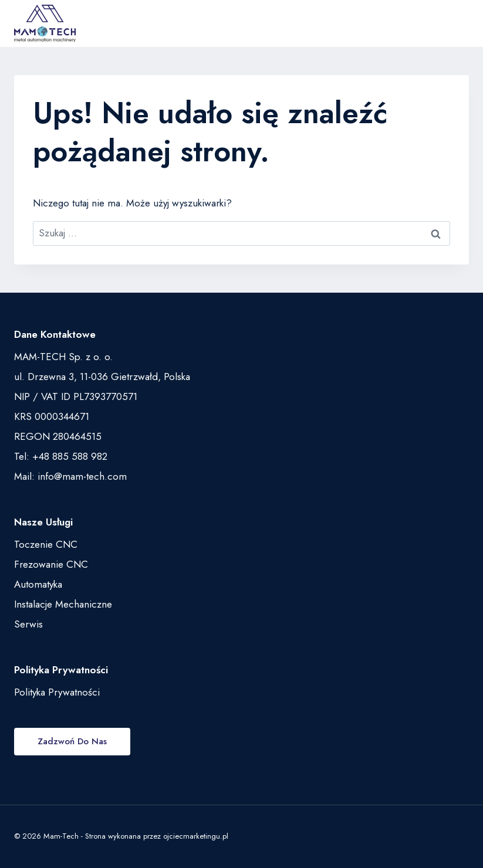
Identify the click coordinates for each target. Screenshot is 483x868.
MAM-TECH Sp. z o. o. (63, 357)
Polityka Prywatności (57, 692)
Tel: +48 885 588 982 (61, 456)
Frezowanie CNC (51, 564)
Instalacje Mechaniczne (63, 604)
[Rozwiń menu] (457, 23)
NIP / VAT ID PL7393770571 (76, 396)
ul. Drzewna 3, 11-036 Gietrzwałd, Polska (102, 377)
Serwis (28, 624)
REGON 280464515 (58, 436)
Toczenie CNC (46, 544)
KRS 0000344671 (52, 416)
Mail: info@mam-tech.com (70, 476)
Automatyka (38, 584)
